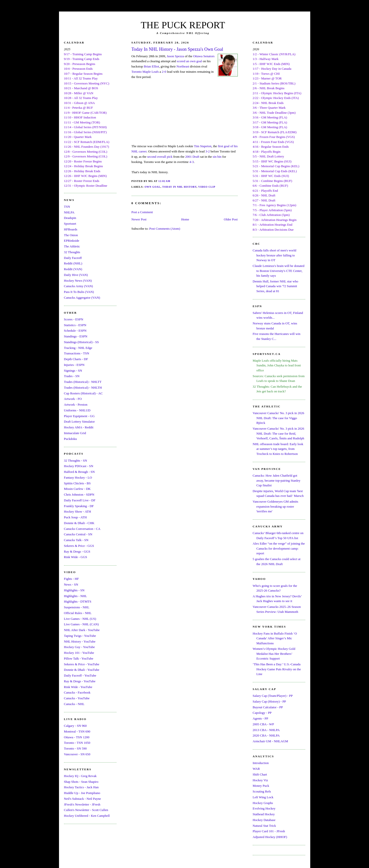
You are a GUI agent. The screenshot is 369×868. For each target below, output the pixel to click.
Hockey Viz (260, 780)
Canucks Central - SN (78, 534)
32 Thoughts (72, 252)
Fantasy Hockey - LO (78, 477)
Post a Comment (142, 212)
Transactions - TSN (77, 353)
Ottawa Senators (204, 56)
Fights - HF (71, 579)
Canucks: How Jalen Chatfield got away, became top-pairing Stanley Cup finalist (277, 480)
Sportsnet (70, 224)
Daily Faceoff (73, 258)
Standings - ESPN (76, 336)
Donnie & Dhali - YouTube (82, 670)
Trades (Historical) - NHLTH (83, 388)
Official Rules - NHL (78, 613)
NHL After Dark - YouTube (82, 630)
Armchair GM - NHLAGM (270, 741)
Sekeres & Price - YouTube (82, 664)
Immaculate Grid (75, 433)
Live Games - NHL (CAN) (81, 624)
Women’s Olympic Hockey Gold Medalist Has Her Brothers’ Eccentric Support (274, 654)
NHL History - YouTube (80, 641)
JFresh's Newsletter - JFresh (82, 804)
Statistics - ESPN (75, 325)
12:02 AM (164, 181)
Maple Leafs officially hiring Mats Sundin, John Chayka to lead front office (277, 365)
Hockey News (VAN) (78, 281)
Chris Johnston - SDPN (79, 494)
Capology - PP (262, 713)
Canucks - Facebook (77, 692)
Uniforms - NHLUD (77, 410)
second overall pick (160, 157)
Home (185, 219)
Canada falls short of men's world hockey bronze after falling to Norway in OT (275, 255)
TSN (67, 207)
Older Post (231, 219)
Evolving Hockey (264, 808)
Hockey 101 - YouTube (79, 653)
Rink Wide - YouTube (78, 687)
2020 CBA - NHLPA (266, 735)
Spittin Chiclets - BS (77, 483)
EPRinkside (72, 241)
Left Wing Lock (263, 797)
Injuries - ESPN (74, 365)
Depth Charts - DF (76, 359)
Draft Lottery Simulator (79, 422)
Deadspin (70, 218)
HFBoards (71, 229)
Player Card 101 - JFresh (269, 831)
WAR (256, 769)
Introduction (261, 763)
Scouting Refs (262, 791)
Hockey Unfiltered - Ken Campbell (87, 816)
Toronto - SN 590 (75, 748)
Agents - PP (260, 718)
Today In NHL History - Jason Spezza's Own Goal (177, 49)
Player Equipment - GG (79, 416)
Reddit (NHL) (73, 263)
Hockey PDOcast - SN (79, 466)
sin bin (217, 157)
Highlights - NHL (75, 596)
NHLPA (69, 212)
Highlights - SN (74, 590)
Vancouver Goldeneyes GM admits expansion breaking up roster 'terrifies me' (275, 506)
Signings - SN (73, 371)
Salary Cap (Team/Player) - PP (273, 696)
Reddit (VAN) (73, 269)
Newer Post (139, 219)
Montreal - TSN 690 (77, 731)
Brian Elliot (151, 66)
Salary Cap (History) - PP (269, 701)
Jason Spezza (175, 56)
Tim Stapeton (203, 146)
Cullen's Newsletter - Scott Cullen (86, 810)
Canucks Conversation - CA (82, 529)
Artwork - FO (73, 399)
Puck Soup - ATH (75, 517)
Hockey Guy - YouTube (79, 647)
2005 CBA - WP (263, 724)
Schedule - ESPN (75, 331)
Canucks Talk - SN (76, 540)
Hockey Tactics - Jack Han (81, 787)
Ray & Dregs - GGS (77, 551)
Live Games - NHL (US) (80, 619)
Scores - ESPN (74, 319)
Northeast (183, 66)
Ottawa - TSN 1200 (77, 737)
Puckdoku (70, 439)
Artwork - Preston (76, 405)
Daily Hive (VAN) (76, 275)
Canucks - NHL (74, 704)
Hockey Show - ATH (78, 511)
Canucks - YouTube (77, 698)
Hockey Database (264, 820)
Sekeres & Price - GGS (79, 546)
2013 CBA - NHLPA (266, 730)
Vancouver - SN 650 (77, 754)
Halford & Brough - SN (79, 472)
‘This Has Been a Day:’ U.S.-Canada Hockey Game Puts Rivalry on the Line (277, 669)
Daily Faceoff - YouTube (80, 675)
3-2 (208, 151)
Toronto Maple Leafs (145, 72)
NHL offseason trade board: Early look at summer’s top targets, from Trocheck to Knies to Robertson (278, 449)
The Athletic (72, 246)
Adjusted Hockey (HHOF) (270, 837)
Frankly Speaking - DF (79, 506)
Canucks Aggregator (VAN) (82, 298)
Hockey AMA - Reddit (79, 427)
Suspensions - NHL (77, 607)
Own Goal (152, 187)
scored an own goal (189, 61)
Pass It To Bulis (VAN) (79, 292)
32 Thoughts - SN (76, 460)
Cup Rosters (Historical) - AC (83, 393)
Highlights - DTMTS (78, 601)
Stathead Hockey (264, 814)
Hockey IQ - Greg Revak (80, 776)
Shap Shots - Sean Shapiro (81, 782)
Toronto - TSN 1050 (77, 743)
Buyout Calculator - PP (268, 707)
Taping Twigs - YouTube (80, 636)
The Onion (71, 235)
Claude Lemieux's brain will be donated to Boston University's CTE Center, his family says (279, 271)
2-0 (164, 72)
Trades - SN (72, 376)
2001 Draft (192, 157)
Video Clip (207, 187)
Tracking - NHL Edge (78, 348)
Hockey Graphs (263, 803)
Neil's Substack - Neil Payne (82, 799)
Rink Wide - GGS (76, 557)
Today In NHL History (179, 187)
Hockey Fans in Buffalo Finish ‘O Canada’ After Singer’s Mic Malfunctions (275, 638)
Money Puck (261, 786)
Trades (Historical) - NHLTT (83, 382)
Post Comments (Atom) (165, 229)
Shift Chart (260, 774)
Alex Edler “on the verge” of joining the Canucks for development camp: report (279, 548)
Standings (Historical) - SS (81, 342)
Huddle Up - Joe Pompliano (82, 793)
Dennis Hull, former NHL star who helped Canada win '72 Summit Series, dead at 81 (275, 286)
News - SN (71, 584)
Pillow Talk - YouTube (79, 658)
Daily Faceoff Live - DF (80, 500)
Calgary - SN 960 (75, 726)
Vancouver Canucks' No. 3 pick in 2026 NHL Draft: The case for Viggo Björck (278, 418)
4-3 (192, 162)
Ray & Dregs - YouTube (80, 681)
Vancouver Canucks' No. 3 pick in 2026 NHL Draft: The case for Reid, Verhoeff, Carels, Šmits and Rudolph (278, 433)
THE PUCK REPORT (183, 25)
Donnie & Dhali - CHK (79, 523)
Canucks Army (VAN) (78, 286)
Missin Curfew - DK (77, 489)
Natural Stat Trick (264, 826)
